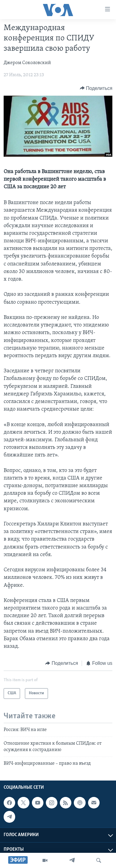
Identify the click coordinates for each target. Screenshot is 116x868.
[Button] (96, 88)
